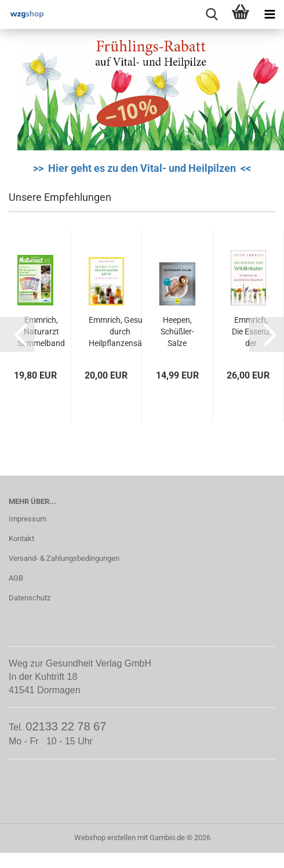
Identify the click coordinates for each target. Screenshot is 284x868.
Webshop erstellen (105, 838)
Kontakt (21, 539)
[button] (17, 334)
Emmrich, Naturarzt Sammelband (41, 332)
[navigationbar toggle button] (270, 15)
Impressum (28, 519)
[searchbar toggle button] (212, 15)
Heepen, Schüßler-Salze (177, 332)
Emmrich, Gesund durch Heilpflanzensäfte (120, 332)
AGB (16, 578)
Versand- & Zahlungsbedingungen (64, 558)
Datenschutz (30, 598)
